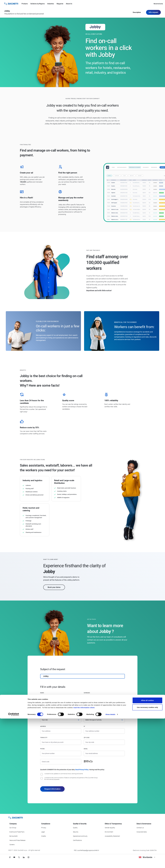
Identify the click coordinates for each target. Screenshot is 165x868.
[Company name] (61, 709)
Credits (44, 836)
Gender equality (110, 828)
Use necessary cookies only (147, 857)
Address (43, 726)
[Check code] (61, 762)
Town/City (44, 738)
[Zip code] (104, 742)
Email (86, 749)
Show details (110, 864)
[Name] (61, 697)
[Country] (104, 709)
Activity (87, 715)
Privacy (44, 828)
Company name (45, 704)
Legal (43, 832)
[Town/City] (61, 742)
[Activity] (104, 720)
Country (87, 704)
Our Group (13, 828)
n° (84, 726)
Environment (109, 832)
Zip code (87, 738)
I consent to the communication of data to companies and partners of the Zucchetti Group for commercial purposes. (71, 779)
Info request (153, 13)
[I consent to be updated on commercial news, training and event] (42, 774)
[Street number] (104, 731)
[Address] (61, 731)
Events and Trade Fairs (17, 832)
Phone (42, 749)
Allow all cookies (147, 850)
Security (76, 832)
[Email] (104, 753)
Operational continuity (80, 836)
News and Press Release (17, 840)
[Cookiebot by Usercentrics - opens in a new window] (14, 864)
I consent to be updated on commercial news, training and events (64, 774)
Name (42, 693)
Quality (75, 828)
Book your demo (54, 587)
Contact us (140, 828)
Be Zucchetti (14, 836)
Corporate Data (142, 832)
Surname (87, 693)
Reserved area (158, 4)
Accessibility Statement (112, 836)
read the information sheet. (84, 857)
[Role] (61, 720)
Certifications (77, 840)
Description (137, 13)
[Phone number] (61, 753)
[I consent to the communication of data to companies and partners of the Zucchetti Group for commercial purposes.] (42, 778)
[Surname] (104, 697)
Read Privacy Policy (82, 770)
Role (42, 715)
